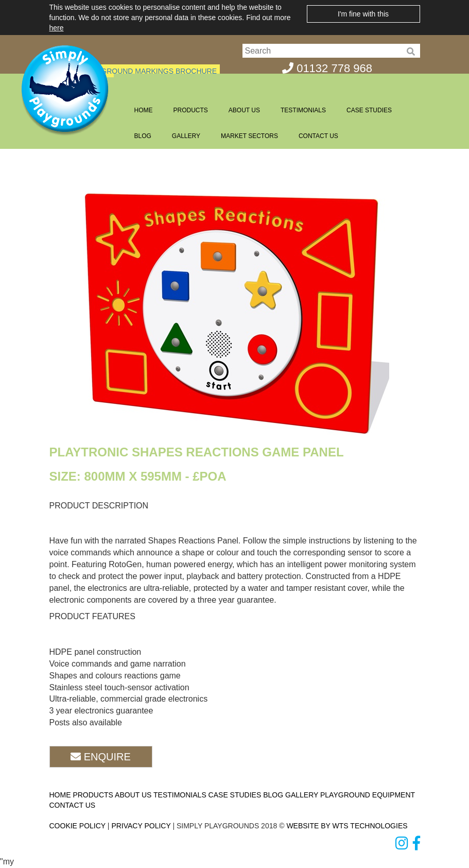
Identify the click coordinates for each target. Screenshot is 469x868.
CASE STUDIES (369, 110)
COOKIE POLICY (77, 826)
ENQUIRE (101, 757)
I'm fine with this (363, 14)
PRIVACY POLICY (141, 826)
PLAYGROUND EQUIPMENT (368, 795)
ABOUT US (244, 110)
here (57, 28)
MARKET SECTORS (249, 136)
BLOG (143, 136)
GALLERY (186, 136)
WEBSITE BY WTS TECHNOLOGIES (347, 826)
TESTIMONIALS (303, 110)
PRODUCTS (191, 110)
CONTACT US (318, 136)
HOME (144, 110)
